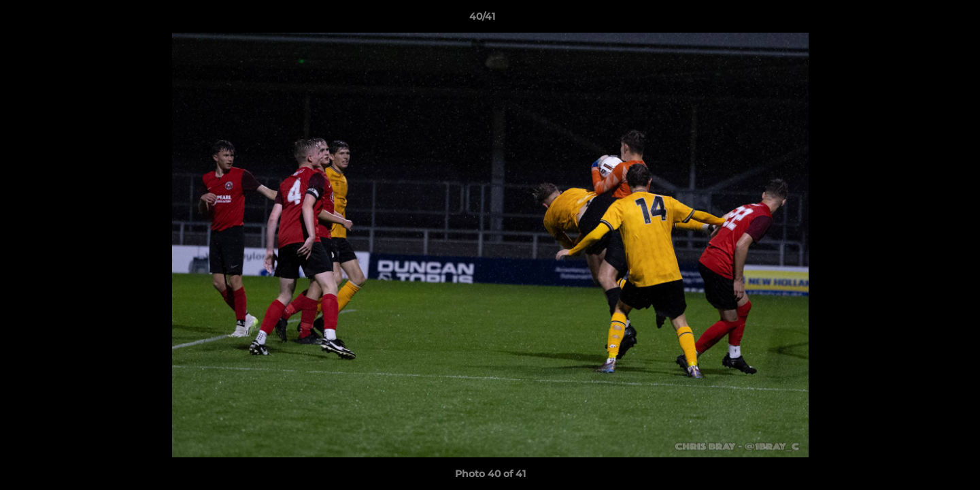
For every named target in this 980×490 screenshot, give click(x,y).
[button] (923, 20)
